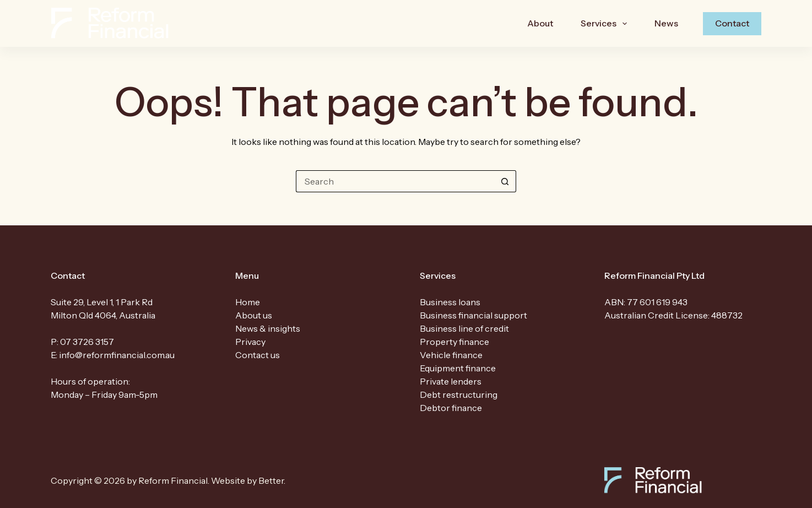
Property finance (454, 342)
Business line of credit (464, 328)
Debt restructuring (459, 394)
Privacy (250, 342)
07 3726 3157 (87, 342)
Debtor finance (451, 408)
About (540, 23)
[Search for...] (395, 181)
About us (254, 315)
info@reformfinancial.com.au (117, 355)
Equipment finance (458, 368)
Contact (732, 23)
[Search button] (505, 181)
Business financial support (473, 315)
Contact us (258, 355)
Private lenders (451, 381)
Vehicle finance (451, 355)
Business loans (450, 302)
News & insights (268, 328)
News (666, 23)
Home (248, 302)
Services (606, 24)
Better (271, 480)
